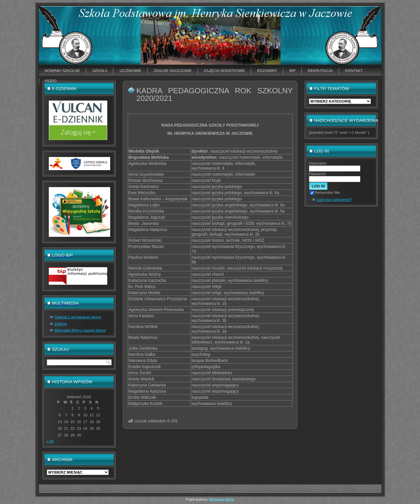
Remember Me (325, 193)
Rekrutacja (320, 71)
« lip (50, 441)
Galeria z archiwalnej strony (78, 317)
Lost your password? (334, 200)
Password (317, 174)
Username (318, 163)
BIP (292, 71)
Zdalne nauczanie (173, 71)
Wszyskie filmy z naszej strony (80, 330)
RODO (51, 81)
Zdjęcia (61, 324)
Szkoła (100, 71)
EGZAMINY (267, 71)
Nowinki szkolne (62, 71)
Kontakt (354, 71)
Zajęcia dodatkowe (225, 71)
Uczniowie (130, 71)
